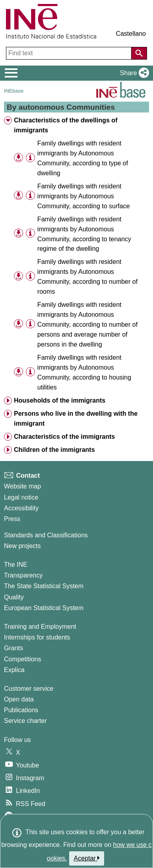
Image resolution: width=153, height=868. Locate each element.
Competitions (22, 659)
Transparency (23, 575)
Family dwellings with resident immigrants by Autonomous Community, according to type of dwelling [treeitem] (83, 158)
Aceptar (87, 858)
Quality (14, 597)
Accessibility (21, 508)
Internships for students (37, 637)
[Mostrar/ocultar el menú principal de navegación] (11, 73)
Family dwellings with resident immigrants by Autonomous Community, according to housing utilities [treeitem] (84, 372)
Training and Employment (40, 627)
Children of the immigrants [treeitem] (54, 450)
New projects (22, 546)
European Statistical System (44, 608)
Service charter (25, 721)
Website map (22, 486)
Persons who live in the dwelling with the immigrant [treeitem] (76, 418)
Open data (19, 699)
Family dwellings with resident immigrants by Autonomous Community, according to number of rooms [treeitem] (87, 277)
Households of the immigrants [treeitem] (60, 400)
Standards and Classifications (46, 535)
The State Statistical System (44, 586)
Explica (14, 670)
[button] (133, 73)
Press (12, 519)
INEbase (14, 91)
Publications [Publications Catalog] (21, 710)
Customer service (29, 689)
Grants (14, 648)
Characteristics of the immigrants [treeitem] (64, 437)
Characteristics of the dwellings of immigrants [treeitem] (66, 125)
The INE (16, 565)
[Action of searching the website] (139, 53)
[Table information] (30, 158)
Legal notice (21, 497)
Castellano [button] (131, 34)
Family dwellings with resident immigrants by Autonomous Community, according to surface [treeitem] (84, 196)
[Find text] (70, 53)
